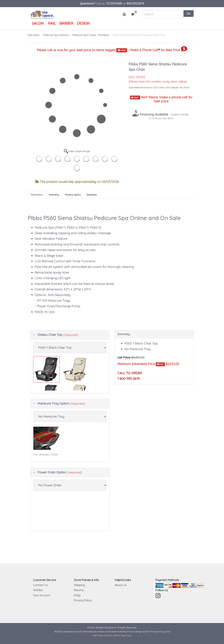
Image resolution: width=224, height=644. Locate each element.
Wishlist (38, 590)
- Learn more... (164, 114)
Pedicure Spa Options (56, 35)
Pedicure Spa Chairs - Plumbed (91, 35)
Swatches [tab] (91, 195)
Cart (134, 14)
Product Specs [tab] (73, 195)
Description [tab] (37, 195)
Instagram (158, 596)
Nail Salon (34, 35)
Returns (79, 590)
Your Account (42, 595)
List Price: (124, 357)
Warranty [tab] (54, 195)
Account (125, 16)
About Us (121, 585)
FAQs (77, 595)
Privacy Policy (83, 600)
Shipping (79, 585)
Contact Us (40, 585)
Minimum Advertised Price (141, 364)
